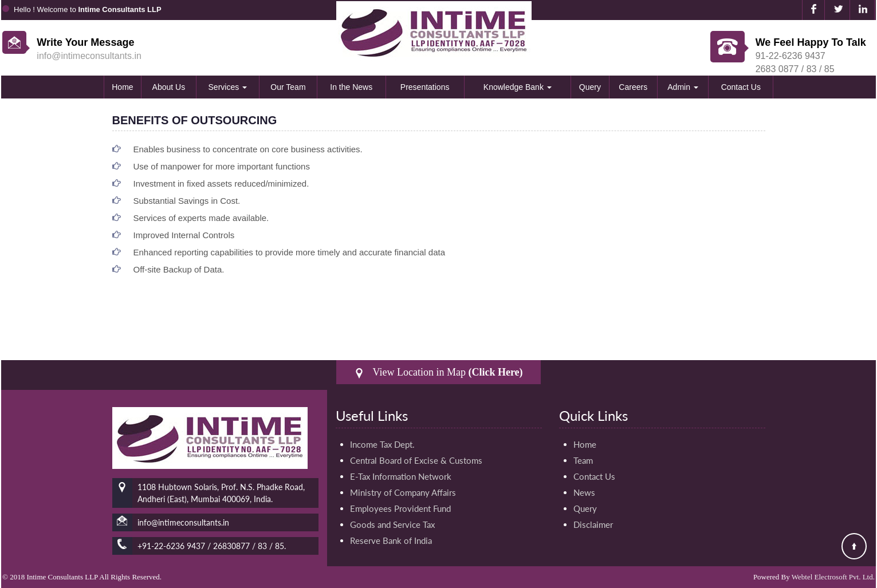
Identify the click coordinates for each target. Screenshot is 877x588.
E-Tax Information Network (401, 476)
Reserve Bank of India (391, 540)
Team (583, 460)
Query (590, 87)
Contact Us (741, 87)
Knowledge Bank (518, 87)
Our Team (288, 87)
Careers (633, 87)
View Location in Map (438, 372)
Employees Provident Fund (400, 508)
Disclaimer (593, 524)
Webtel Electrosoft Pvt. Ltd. (833, 577)
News (584, 492)
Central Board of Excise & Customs (416, 460)
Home (122, 87)
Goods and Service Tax (392, 524)
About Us (169, 87)
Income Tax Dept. (382, 444)
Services (228, 87)
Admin (683, 87)
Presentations (425, 87)
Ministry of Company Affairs (403, 492)
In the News (351, 87)
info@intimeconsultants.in (89, 56)
